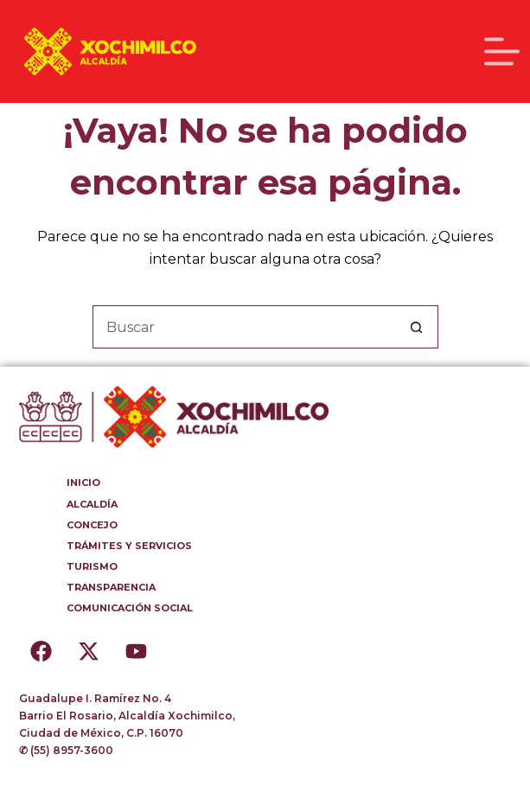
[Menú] (502, 51)
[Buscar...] (244, 327)
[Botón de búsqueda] (417, 327)
